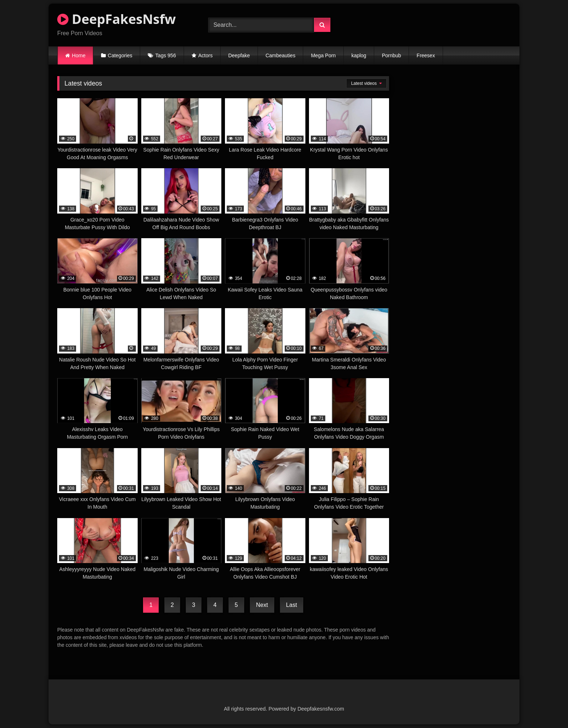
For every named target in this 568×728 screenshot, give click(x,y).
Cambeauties (281, 55)
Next (262, 605)
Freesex (426, 55)
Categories (120, 55)
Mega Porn (323, 55)
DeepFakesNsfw (116, 19)
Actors (205, 55)
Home (79, 55)
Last (292, 605)
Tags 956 (166, 55)
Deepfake (239, 55)
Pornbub (391, 55)
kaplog (359, 55)
